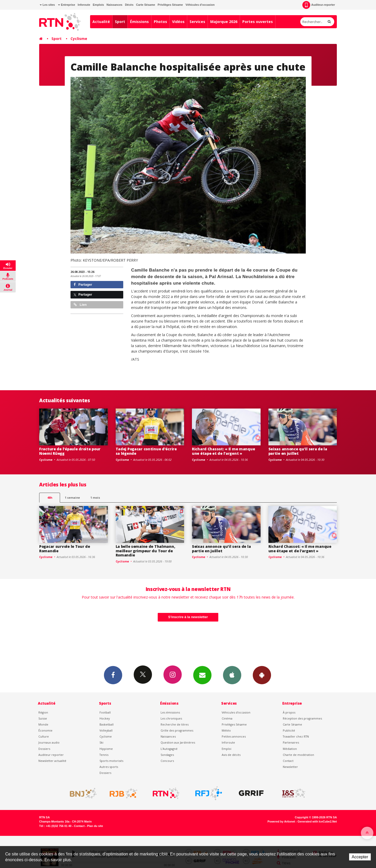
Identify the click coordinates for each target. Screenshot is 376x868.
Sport (120, 22)
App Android (262, 675)
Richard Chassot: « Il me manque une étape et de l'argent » (223, 451)
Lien (80, 305)
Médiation (290, 749)
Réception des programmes (302, 718)
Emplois (98, 5)
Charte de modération (298, 755)
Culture (44, 736)
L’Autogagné (169, 749)
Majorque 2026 (224, 22)
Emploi (227, 749)
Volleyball (106, 730)
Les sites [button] (47, 5)
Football (105, 712)
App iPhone (232, 675)
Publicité (289, 730)
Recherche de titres (175, 724)
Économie (45, 730)
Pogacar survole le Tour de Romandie (65, 549)
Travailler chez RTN (296, 736)
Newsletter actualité (52, 761)
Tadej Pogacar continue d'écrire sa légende (146, 451)
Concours (167, 761)
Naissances (114, 5)
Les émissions (170, 712)
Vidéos (178, 22)
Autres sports (109, 767)
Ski (101, 742)
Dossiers (44, 749)
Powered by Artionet (281, 821)
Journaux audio (49, 742)
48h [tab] (50, 498)
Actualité (101, 22)
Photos (160, 22)
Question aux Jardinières (178, 742)
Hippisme (106, 749)
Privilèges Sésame (170, 5)
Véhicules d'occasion (200, 5)
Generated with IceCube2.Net (317, 821)
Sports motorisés (111, 761)
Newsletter (290, 767)
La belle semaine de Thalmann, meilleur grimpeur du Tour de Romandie (145, 551)
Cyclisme (79, 39)
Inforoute (84, 5)
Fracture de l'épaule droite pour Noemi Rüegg (70, 451)
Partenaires (291, 742)
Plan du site (95, 826)
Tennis (104, 755)
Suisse (43, 718)
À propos (289, 712)
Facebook (113, 675)
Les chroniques (171, 718)
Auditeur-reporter (319, 5)
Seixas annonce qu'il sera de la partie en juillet (298, 451)
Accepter (360, 857)
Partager (83, 284)
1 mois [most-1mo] (95, 498)
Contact (288, 761)
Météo (226, 730)
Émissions (139, 22)
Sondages (167, 755)
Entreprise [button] (66, 5)
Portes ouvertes (258, 22)
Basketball (107, 724)
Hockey (105, 718)
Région (43, 712)
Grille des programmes (177, 730)
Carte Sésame (146, 5)
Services (197, 22)
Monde (43, 724)
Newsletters (202, 675)
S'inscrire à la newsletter (188, 617)
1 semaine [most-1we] (72, 498)
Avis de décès (231, 755)
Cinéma (227, 718)
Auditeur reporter (51, 755)
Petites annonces (234, 736)
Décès (129, 5)
